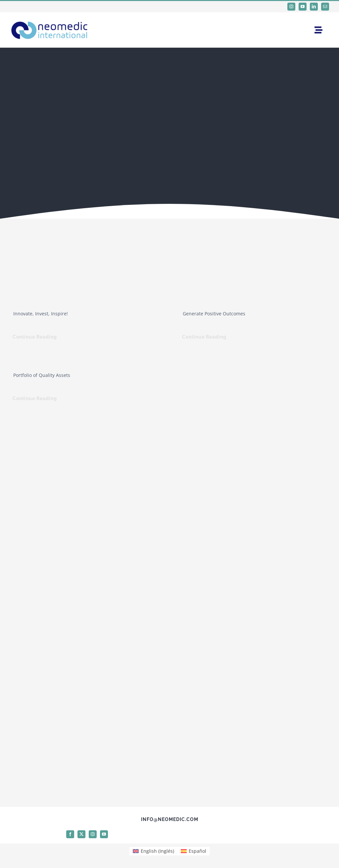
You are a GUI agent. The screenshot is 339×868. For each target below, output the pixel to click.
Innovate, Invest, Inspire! (41, 314)
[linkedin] (314, 7)
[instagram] (291, 7)
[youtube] (303, 7)
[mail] (325, 7)
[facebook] (70, 834)
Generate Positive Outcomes (214, 314)
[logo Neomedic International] (50, 20)
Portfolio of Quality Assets (42, 375)
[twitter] (81, 834)
